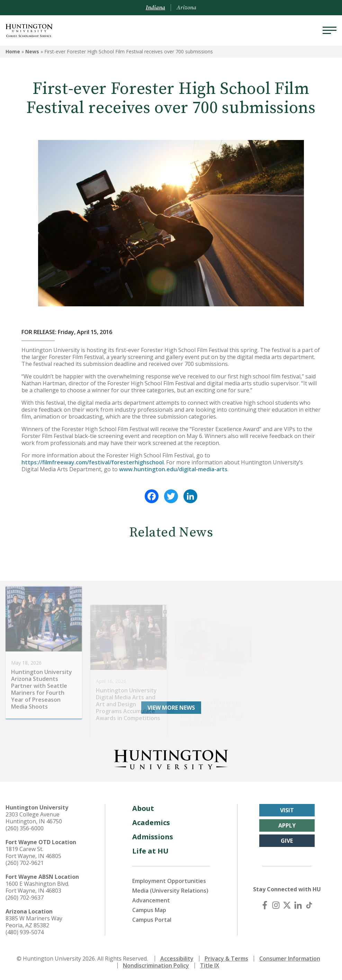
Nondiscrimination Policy (156, 965)
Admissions (153, 837)
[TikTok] (309, 905)
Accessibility (177, 959)
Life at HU (150, 851)
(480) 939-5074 (25, 932)
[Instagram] (276, 905)
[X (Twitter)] (287, 905)
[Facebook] (265, 905)
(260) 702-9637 (25, 898)
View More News (171, 708)
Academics (151, 822)
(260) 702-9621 (25, 863)
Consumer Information (290, 959)
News (32, 51)
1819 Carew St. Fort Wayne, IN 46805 (33, 852)
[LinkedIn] (298, 905)
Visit (287, 810)
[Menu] (330, 30)
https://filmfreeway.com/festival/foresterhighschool (93, 462)
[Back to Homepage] (171, 758)
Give (287, 841)
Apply (287, 825)
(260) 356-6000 (25, 828)
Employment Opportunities (169, 881)
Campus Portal (152, 920)
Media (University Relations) (170, 891)
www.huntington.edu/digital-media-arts (173, 469)
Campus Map (149, 910)
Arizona (186, 8)
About (143, 808)
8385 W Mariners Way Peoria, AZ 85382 (34, 922)
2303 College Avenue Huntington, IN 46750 (34, 818)
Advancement (151, 900)
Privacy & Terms (226, 959)
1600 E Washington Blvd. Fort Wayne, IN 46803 (37, 887)
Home (13, 51)
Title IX (210, 965)
